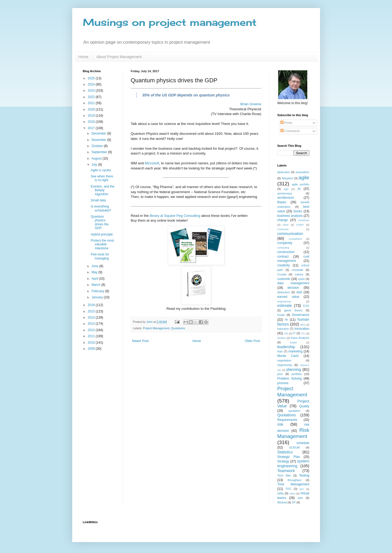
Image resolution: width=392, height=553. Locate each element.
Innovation (302, 329)
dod (299, 292)
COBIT (300, 225)
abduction (284, 172)
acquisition (302, 172)
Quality (304, 406)
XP (294, 502)
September (100, 152)
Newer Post (140, 341)
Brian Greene (251, 104)
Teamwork (286, 471)
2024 (92, 84)
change (283, 220)
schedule (303, 443)
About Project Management (119, 57)
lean (280, 351)
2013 (92, 324)
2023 (92, 91)
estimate (285, 306)
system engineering (293, 463)
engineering (284, 301)
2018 (92, 122)
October (98, 146)
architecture (286, 198)
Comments (290, 131)
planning (294, 369)
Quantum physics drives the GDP (100, 222)
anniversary (285, 193)
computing (283, 248)
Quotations (178, 328)
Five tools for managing (100, 256)
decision (293, 288)
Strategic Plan (289, 457)
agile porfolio (301, 184)
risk (280, 424)
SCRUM (294, 448)
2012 (92, 330)
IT (294, 333)
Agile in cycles (101, 170)
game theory (293, 310)
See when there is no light (102, 178)
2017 (92, 128)
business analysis (290, 216)
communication (290, 234)
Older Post (252, 341)
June (95, 266)
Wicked (282, 502)
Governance (300, 315)
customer (284, 279)
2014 (92, 318)
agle (286, 189)
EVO (306, 306)
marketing (295, 351)
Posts (286, 123)
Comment (283, 229)
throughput (294, 480)
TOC (288, 489)
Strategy (283, 461)
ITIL (303, 333)
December (99, 133)
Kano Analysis (300, 338)
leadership (286, 347)
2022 (92, 97)
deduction (284, 292)
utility (281, 493)
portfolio (297, 374)
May (95, 272)
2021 (92, 103)
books (298, 211)
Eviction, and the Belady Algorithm (102, 190)
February (98, 291)
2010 (92, 343)
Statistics (285, 452)
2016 (92, 305)
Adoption (287, 178)
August (97, 158)
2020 (92, 109)
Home (84, 57)
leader (294, 342)
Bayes (282, 202)
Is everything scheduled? (101, 208)
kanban (282, 338)
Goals (281, 315)
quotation (294, 411)
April (95, 279)
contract (283, 257)
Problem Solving (290, 379)
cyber (301, 279)
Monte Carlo (288, 356)
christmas (304, 220)
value (292, 493)
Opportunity (285, 365)
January (98, 297)
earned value (288, 297)
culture (299, 274)
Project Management (156, 328)
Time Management (293, 484)
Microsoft (152, 163)
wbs (300, 498)
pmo (280, 374)
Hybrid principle (102, 234)
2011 (92, 336)
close (286, 225)
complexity (285, 243)
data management (293, 283)
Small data (98, 200)
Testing (304, 475)
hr (286, 320)
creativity (284, 265)
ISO (286, 333)
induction (283, 329)
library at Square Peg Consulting (175, 216)
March (96, 285)
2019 (92, 116)
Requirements (287, 420)
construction (286, 252)
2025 (92, 78)
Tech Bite (284, 475)
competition (295, 239)
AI (299, 189)
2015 (92, 311)
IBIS (303, 325)
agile (304, 178)
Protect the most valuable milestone (102, 244)
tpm (302, 489)
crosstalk (298, 270)
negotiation (284, 360)
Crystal (282, 274)
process (283, 383)
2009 (92, 349)
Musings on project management (170, 22)
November (99, 140)
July (95, 165)
